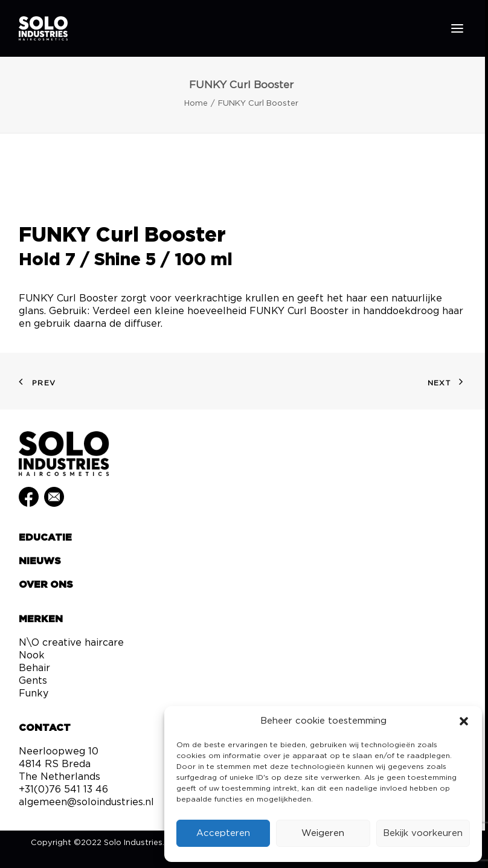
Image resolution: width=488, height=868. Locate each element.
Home (196, 104)
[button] (464, 721)
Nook (32, 655)
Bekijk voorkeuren (423, 833)
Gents (33, 681)
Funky (34, 693)
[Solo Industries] (43, 28)
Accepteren (223, 833)
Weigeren (323, 833)
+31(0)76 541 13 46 (63, 789)
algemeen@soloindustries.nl (86, 802)
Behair (34, 668)
